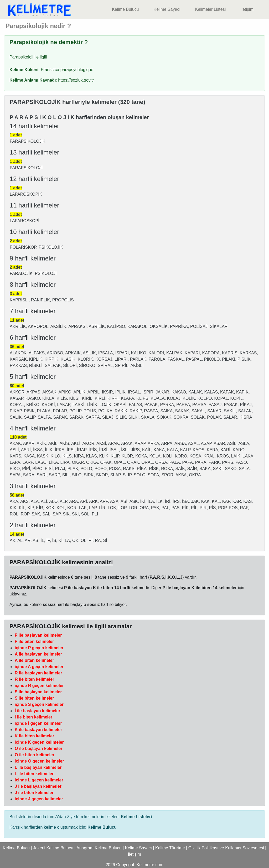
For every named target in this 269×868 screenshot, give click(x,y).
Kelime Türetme (170, 848)
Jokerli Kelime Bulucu (53, 848)
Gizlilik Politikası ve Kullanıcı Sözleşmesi (226, 848)
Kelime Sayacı (167, 9)
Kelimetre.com (150, 865)
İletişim (247, 9)
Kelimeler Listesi (210, 9)
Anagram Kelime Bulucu (99, 848)
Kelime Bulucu (125, 9)
